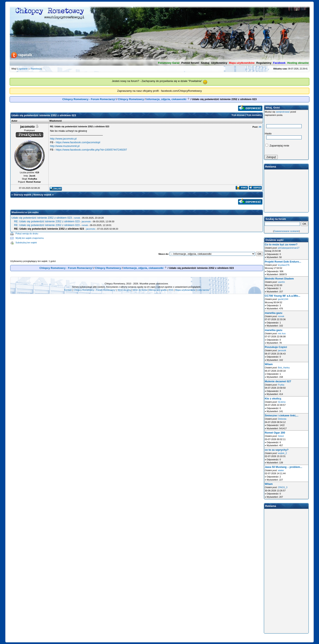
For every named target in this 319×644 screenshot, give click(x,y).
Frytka (281, 385)
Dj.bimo (282, 402)
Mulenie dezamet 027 (278, 381)
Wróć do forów (140, 290)
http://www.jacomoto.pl (63, 139)
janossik (282, 350)
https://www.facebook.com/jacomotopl (78, 142)
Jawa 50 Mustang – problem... (283, 467)
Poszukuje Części (276, 347)
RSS (171, 290)
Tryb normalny (254, 115)
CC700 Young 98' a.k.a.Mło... (282, 296)
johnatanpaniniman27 (289, 248)
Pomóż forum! (190, 63)
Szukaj (205, 63)
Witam (269, 364)
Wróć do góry (124, 290)
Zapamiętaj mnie (277, 146)
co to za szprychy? (276, 450)
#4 (260, 127)
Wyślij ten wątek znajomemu (30, 238)
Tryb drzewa (238, 115)
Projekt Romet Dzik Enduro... (283, 262)
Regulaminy (264, 63)
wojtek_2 (282, 453)
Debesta (282, 419)
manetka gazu (273, 313)
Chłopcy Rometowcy (131, 99)
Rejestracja (36, 69)
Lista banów (203, 290)
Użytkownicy (219, 63)
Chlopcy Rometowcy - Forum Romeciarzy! (89, 99)
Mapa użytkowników (185, 290)
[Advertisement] (153, 238)
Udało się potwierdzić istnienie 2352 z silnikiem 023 (42, 218)
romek (77, 218)
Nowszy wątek (42, 195)
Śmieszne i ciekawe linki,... (282, 415)
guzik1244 (283, 299)
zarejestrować (283, 112)
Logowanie (23, 69)
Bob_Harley (284, 368)
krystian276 (284, 265)
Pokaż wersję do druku (27, 234)
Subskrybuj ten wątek (26, 243)
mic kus (282, 333)
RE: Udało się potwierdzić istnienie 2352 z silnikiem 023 (47, 221)
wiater (281, 470)
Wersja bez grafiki (158, 290)
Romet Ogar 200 (275, 433)
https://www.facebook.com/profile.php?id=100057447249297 (91, 150)
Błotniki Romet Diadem (279, 279)
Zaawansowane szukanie (287, 231)
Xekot (281, 436)
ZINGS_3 (283, 487)
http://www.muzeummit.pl (65, 146)
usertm (281, 282)
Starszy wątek (22, 195)
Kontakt (68, 290)
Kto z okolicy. (273, 399)
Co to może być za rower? (281, 244)
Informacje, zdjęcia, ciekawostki (166, 99)
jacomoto (86, 221)
